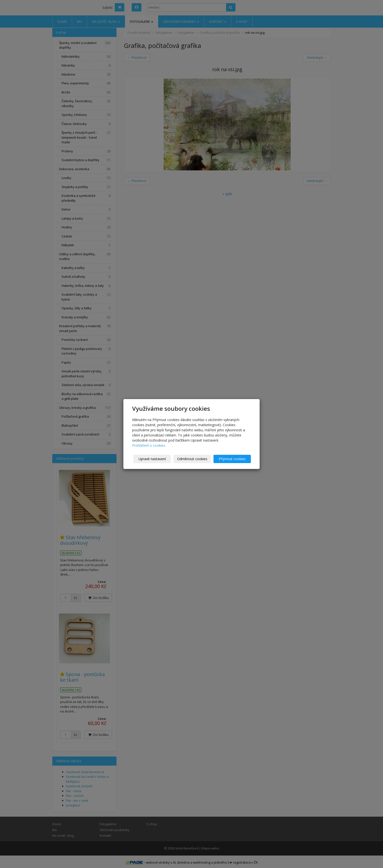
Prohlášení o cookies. (149, 445)
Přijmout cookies (232, 459)
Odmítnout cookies (192, 459)
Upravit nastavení (152, 459)
